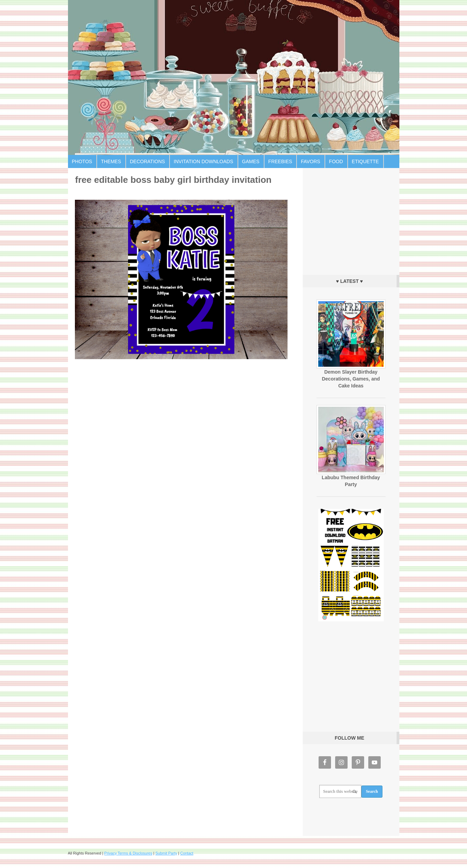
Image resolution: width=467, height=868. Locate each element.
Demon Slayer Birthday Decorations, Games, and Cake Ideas (351, 379)
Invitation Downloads (203, 161)
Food (336, 161)
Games (251, 161)
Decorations (147, 161)
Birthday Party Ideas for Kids (234, 77)
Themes (111, 161)
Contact (187, 853)
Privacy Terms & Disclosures (128, 853)
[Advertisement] (351, 220)
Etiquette (365, 161)
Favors (311, 161)
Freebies (280, 161)
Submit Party (166, 853)
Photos (82, 161)
